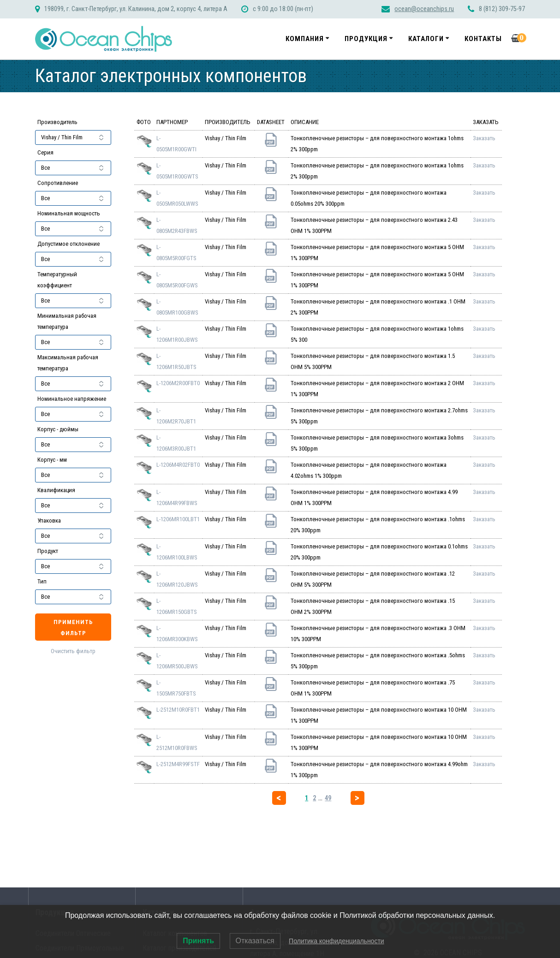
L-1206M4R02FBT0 (178, 465)
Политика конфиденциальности (337, 941)
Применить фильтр (73, 628)
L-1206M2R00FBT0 (178, 383)
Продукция (366, 39)
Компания (305, 39)
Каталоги (426, 39)
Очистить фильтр (73, 651)
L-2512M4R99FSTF (178, 764)
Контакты (483, 39)
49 (328, 798)
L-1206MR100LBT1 (178, 519)
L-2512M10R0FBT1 (178, 710)
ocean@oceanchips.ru (424, 9)
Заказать (484, 138)
